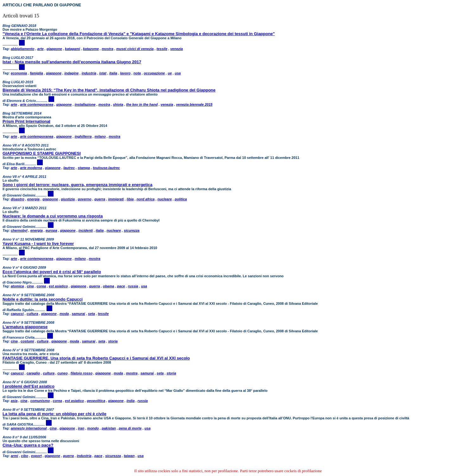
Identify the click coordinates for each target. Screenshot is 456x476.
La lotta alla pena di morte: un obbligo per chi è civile (54, 414)
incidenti (86, 230)
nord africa (146, 199)
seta (92, 314)
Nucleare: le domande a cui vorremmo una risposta (53, 216)
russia (133, 286)
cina (30, 286)
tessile (162, 49)
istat (103, 73)
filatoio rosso (82, 373)
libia (130, 199)
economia (19, 73)
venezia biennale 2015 (194, 104)
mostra (108, 49)
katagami (73, 49)
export (36, 456)
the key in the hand (142, 104)
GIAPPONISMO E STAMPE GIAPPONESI (42, 153)
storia (113, 341)
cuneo (62, 373)
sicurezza (132, 230)
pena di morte (130, 428)
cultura (32, 314)
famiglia (36, 73)
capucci (17, 314)
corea (41, 286)
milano (100, 136)
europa (51, 230)
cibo (25, 456)
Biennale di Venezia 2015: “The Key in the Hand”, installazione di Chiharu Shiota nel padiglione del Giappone (109, 90)
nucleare (165, 199)
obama (108, 286)
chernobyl (19, 230)
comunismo (40, 401)
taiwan (129, 456)
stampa (84, 168)
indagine (71, 73)
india (130, 401)
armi (14, 456)
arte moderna (31, 168)
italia (113, 73)
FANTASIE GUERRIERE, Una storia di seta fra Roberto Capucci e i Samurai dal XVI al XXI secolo (96, 358)
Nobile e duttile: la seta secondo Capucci (43, 299)
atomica (17, 286)
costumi (27, 341)
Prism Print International (26, 121)
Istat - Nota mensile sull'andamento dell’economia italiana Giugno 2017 (72, 62)
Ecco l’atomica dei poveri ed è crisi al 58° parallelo (52, 272)
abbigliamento (23, 49)
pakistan (109, 428)
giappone (54, 49)
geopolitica (96, 401)
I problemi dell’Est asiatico (28, 386)
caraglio (33, 373)
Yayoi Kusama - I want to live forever (38, 244)
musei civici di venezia (135, 49)
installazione (85, 104)
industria (89, 73)
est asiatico (58, 286)
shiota (118, 104)
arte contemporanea (37, 104)
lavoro (125, 73)
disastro (18, 199)
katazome (91, 49)
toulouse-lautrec (106, 168)
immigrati (116, 199)
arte (41, 49)
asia (14, 401)
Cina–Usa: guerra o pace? (28, 445)
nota (137, 73)
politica (181, 199)
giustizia (68, 199)
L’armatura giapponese (25, 327)
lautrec (69, 168)
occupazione (154, 73)
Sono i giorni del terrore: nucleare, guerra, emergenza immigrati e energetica (77, 185)
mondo (93, 428)
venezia (177, 49)
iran (81, 428)
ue (170, 73)
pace (121, 286)
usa (178, 73)
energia (33, 199)
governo (84, 199)
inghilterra (83, 136)
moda (64, 314)
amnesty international (29, 428)
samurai (78, 314)
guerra (100, 199)
